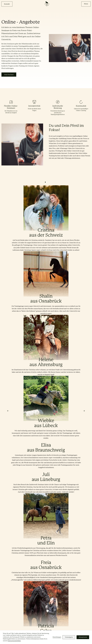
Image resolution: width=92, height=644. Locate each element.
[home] (47, 4)
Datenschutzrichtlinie (14, 641)
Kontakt (7, 4)
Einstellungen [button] (57, 637)
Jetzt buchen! (9, 75)
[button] (86, 4)
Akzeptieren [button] (83, 637)
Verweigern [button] (69, 637)
